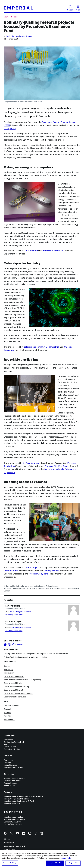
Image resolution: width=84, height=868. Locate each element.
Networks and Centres (13, 781)
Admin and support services (15, 778)
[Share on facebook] (5, 645)
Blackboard (8, 740)
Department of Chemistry (14, 690)
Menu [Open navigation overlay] (78, 8)
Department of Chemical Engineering (18, 693)
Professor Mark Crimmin (34, 347)
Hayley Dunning (12, 36)
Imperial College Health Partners (16, 799)
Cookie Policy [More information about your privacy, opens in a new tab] (66, 858)
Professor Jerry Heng (38, 574)
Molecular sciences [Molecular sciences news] (11, 706)
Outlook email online (12, 749)
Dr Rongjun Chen (51, 571)
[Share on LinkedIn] (9, 645)
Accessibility (9, 843)
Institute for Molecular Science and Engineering (22, 680)
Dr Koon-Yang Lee (31, 463)
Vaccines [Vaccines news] (7, 716)
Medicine (7, 763)
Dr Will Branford (30, 251)
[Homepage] (34, 8)
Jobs (6, 745)
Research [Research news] (7, 709)
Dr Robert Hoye (30, 568)
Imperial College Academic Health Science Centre (23, 796)
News (6, 17)
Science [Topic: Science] (15, 17)
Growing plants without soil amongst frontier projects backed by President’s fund (36, 654)
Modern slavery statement (14, 846)
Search (70, 8)
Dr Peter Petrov (11, 571)
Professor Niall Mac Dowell (57, 466)
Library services (10, 747)
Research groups (10, 783)
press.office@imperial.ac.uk (21, 612)
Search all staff (10, 785)
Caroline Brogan (25, 36)
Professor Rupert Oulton (53, 251)
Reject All (73, 863)
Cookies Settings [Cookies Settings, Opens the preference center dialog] (10, 863)
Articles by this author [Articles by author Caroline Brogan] (14, 630)
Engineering (8, 670)
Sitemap (7, 839)
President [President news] (8, 713)
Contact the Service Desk (14, 742)
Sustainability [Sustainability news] (9, 719)
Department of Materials (14, 676)
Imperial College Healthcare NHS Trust (19, 801)
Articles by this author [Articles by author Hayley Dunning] (14, 615)
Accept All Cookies (55, 863)
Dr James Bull (52, 347)
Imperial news (9, 673)
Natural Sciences (10, 765)
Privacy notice (9, 849)
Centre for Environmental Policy (16, 687)
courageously (10, 128)
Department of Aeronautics (15, 697)
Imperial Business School (13, 767)
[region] (42, 859)
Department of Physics (13, 683)
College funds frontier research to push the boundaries (25, 657)
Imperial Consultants (12, 804)
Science (7, 666)
